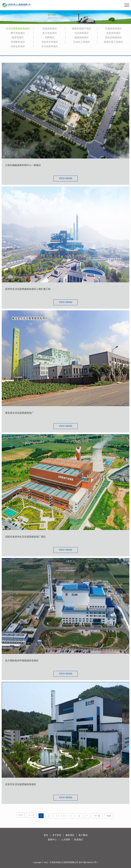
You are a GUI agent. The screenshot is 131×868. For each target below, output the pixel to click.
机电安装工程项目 (113, 42)
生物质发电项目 (113, 29)
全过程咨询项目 (50, 46)
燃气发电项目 (18, 33)
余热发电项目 (113, 33)
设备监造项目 (18, 46)
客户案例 (83, 835)
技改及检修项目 (113, 37)
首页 (46, 835)
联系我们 (79, 840)
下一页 (97, 816)
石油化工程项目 (82, 42)
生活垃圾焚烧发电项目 (18, 29)
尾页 (109, 816)
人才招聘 (65, 840)
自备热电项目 (50, 29)
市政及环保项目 (50, 42)
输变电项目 (18, 37)
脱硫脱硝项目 (82, 37)
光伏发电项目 (82, 33)
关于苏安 (57, 835)
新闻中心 (52, 840)
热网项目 (50, 37)
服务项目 (70, 835)
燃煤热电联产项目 (82, 29)
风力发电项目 (50, 33)
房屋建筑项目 (18, 42)
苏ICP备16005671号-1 (88, 862)
